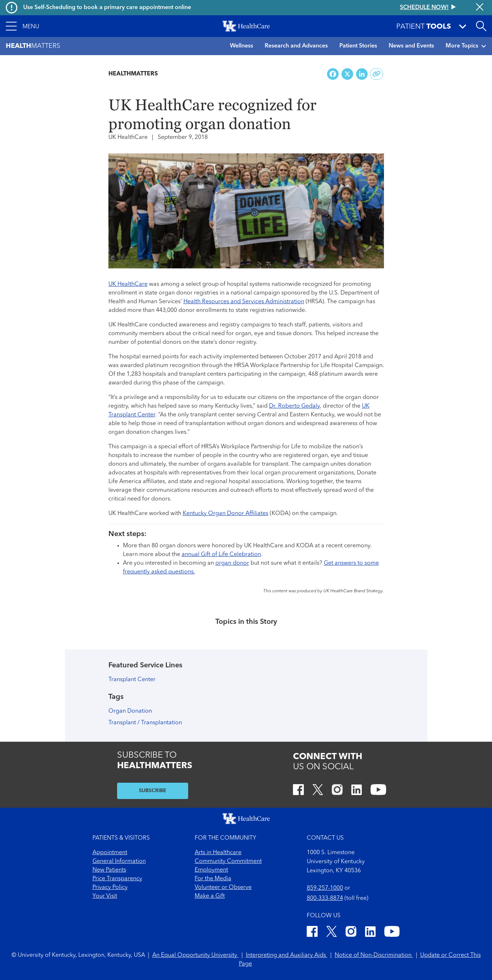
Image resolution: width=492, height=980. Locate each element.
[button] (22, 26)
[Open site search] (481, 26)
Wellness (241, 46)
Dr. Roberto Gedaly (294, 406)
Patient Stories (358, 46)
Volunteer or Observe (223, 888)
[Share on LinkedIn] (362, 74)
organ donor (232, 563)
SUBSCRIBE (153, 791)
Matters (33, 46)
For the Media (213, 879)
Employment (211, 870)
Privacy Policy (110, 888)
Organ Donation (130, 711)
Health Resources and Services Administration (244, 302)
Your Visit (105, 896)
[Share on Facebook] (333, 74)
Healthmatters (133, 74)
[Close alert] (480, 8)
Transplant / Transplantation (145, 723)
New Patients (109, 870)
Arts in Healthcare (218, 853)
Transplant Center (132, 680)
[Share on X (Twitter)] (347, 74)
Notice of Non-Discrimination (374, 955)
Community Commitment (228, 861)
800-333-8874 (325, 898)
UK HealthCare (128, 284)
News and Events (411, 46)
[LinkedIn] (357, 791)
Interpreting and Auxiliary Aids (287, 955)
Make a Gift (210, 896)
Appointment (110, 853)
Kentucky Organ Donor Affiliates (226, 514)
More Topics (466, 46)
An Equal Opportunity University (195, 955)
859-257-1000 (325, 888)
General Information (119, 861)
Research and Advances (296, 46)
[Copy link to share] (377, 74)
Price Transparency (117, 879)
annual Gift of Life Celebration (221, 555)
